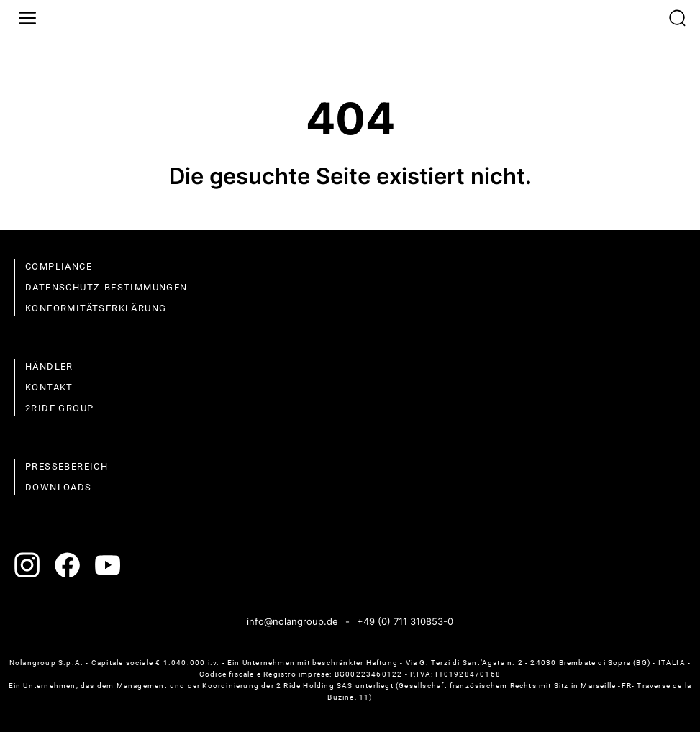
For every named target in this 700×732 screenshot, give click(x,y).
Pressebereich (67, 466)
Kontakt (49, 387)
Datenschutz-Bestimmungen (106, 287)
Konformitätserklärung (96, 308)
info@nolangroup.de (292, 621)
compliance (59, 266)
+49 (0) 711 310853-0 (405, 621)
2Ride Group (59, 408)
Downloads (59, 487)
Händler (49, 366)
